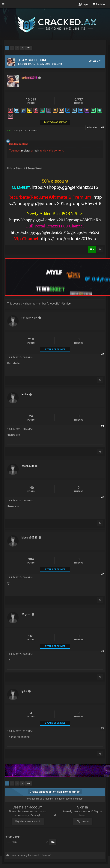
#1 (103, 127)
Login (83, 4)
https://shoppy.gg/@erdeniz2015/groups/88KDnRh (55, 220)
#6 (103, 574)
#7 (103, 651)
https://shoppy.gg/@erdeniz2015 (65, 187)
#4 (103, 426)
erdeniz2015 (28, 64)
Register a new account (28, 821)
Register (99, 4)
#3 (103, 354)
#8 (103, 728)
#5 (103, 497)
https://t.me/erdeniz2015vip (68, 239)
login (37, 151)
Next (29, 48)
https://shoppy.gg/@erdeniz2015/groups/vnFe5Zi (55, 232)
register (26, 151)
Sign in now (83, 821)
